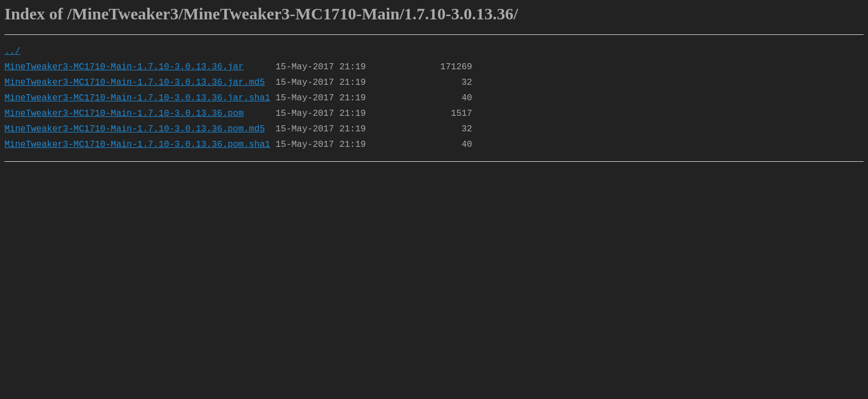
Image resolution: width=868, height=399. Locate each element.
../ (12, 52)
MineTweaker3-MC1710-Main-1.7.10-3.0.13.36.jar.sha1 (137, 98)
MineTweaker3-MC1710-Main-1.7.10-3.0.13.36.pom (124, 114)
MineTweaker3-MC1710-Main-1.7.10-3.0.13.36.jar (124, 67)
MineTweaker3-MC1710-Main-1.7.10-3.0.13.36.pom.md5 (135, 129)
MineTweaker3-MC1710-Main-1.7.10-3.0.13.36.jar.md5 (135, 83)
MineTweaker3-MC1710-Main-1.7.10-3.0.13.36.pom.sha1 (137, 145)
